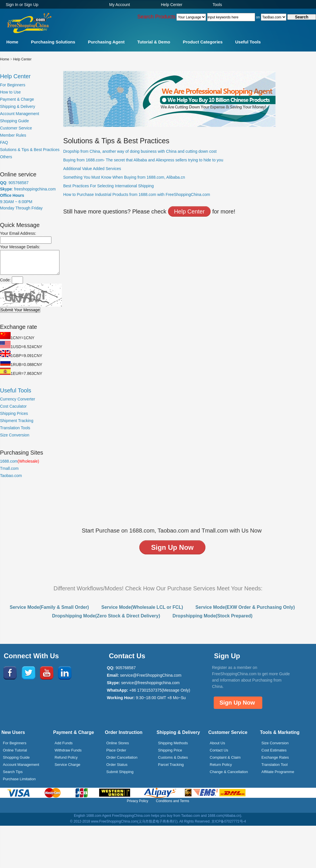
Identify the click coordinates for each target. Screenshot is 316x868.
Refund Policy (66, 757)
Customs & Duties (173, 757)
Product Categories (203, 42)
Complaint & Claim (225, 757)
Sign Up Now (237, 703)
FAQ (4, 142)
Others (6, 157)
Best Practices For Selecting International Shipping (108, 186)
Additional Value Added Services (92, 169)
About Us (217, 743)
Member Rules (13, 135)
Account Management (20, 114)
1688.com (20, 461)
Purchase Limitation (19, 779)
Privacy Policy (137, 801)
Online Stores (118, 743)
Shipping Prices (14, 413)
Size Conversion (15, 435)
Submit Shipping (120, 772)
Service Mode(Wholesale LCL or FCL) (142, 607)
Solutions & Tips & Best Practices (30, 150)
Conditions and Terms (173, 801)
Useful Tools (248, 42)
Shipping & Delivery (18, 106)
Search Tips (13, 772)
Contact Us (219, 750)
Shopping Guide (14, 121)
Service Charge (68, 765)
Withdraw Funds (68, 750)
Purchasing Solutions (53, 42)
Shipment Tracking (17, 421)
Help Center (172, 5)
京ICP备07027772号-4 (229, 821)
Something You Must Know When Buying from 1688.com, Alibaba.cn (124, 177)
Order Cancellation (122, 757)
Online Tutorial (15, 750)
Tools (217, 5)
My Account (120, 5)
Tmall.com (9, 468)
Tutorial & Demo (154, 42)
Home (12, 42)
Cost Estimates (274, 750)
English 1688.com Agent (92, 816)
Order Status (117, 765)
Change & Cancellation (229, 772)
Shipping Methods (173, 743)
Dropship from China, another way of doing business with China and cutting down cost (140, 151)
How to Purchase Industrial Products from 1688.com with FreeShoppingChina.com (137, 194)
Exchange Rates (275, 757)
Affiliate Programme (278, 772)
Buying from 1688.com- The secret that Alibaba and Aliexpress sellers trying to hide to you (143, 160)
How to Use (10, 92)
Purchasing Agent (106, 42)
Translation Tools (15, 428)
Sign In (12, 5)
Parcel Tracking (171, 765)
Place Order (116, 750)
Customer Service (16, 128)
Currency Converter (18, 399)
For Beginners (13, 85)
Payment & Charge (17, 99)
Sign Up (31, 5)
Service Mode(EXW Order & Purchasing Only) (245, 607)
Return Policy (221, 765)
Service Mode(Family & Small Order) (49, 607)
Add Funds (64, 743)
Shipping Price (170, 750)
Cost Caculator (13, 406)
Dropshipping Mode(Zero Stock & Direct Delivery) (106, 616)
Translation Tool (274, 765)
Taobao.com (11, 476)
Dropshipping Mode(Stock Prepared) (213, 616)
